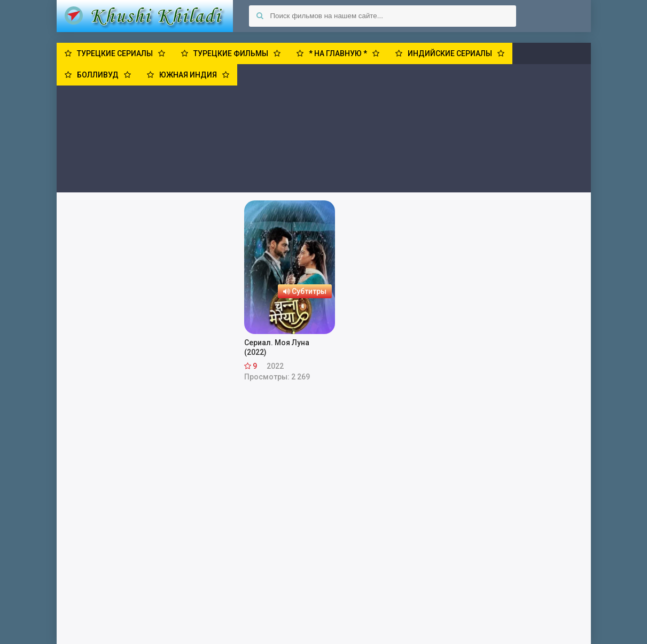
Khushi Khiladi (145, 16)
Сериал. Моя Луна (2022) (277, 347)
